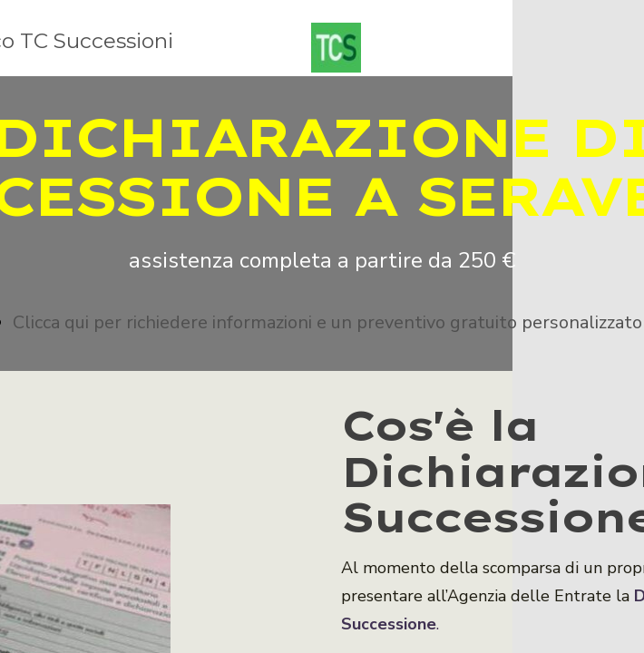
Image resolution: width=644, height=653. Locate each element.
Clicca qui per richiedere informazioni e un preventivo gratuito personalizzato (327, 322)
